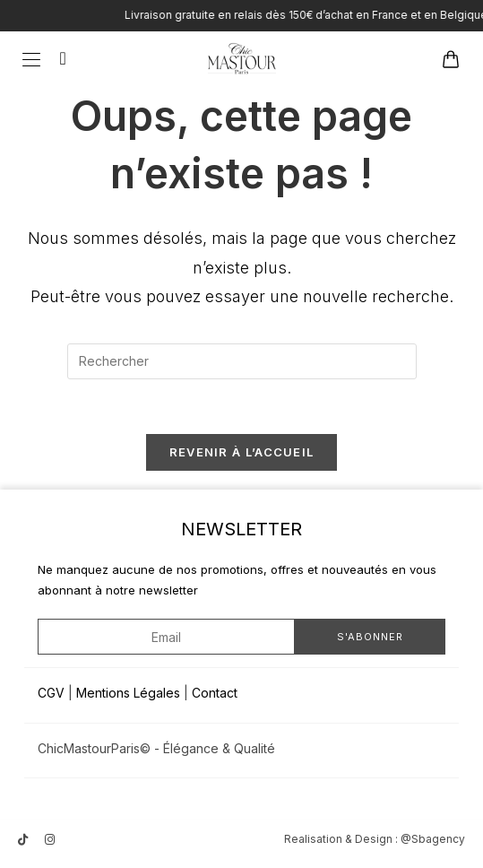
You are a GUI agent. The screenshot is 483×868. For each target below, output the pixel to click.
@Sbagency (433, 839)
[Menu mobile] (34, 58)
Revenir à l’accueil (242, 452)
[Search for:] (57, 58)
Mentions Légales (128, 693)
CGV (51, 693)
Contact (215, 693)
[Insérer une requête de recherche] (242, 361)
